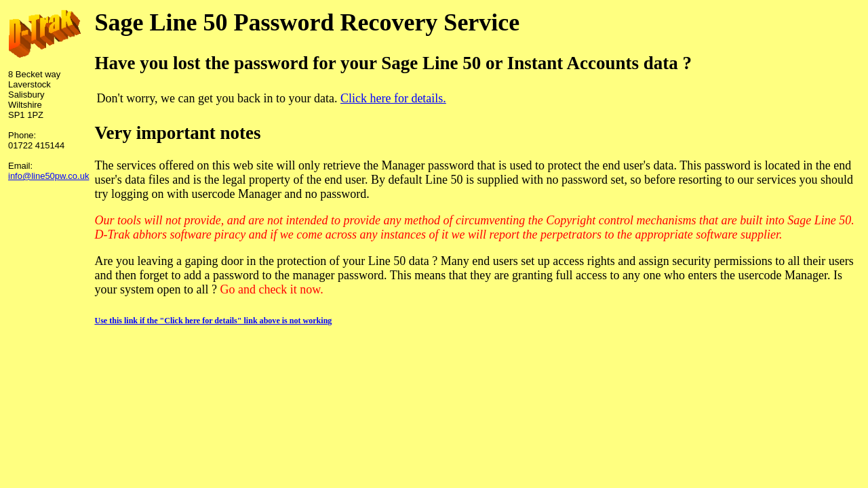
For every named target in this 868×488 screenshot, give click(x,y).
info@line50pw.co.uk (48, 176)
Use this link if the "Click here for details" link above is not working (213, 321)
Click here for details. (393, 98)
